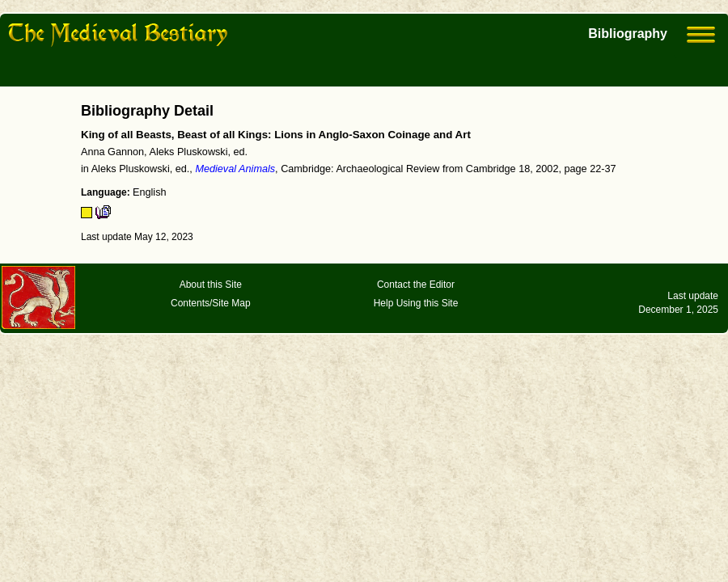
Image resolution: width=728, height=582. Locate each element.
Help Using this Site (416, 303)
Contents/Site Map (211, 303)
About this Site (211, 285)
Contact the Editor (416, 285)
